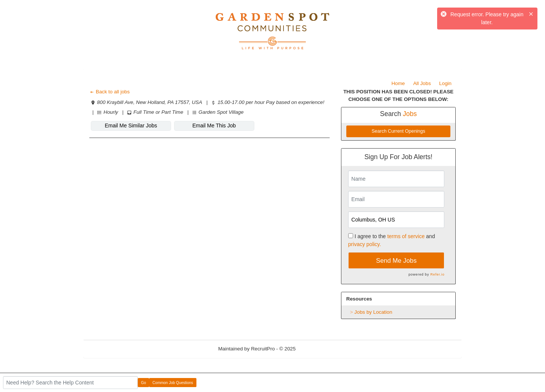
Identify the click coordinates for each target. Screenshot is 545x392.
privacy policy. (365, 244)
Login (445, 83)
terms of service (406, 236)
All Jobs (422, 83)
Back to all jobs (110, 92)
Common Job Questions (173, 383)
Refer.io (437, 274)
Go (144, 383)
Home (398, 83)
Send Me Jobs (396, 261)
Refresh (318, 349)
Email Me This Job (214, 126)
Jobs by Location (373, 312)
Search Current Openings (399, 131)
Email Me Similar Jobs (131, 126)
